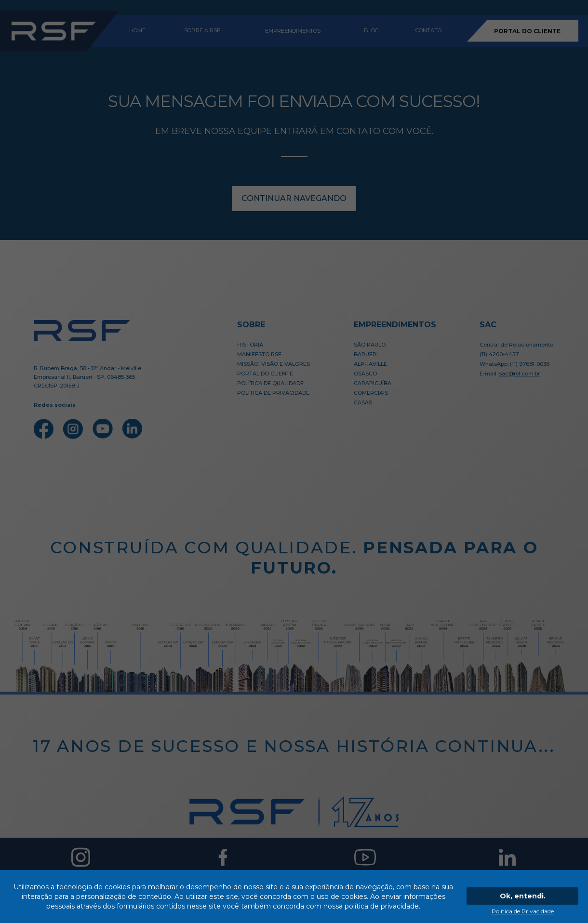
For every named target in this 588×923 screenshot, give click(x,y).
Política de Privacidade (523, 911)
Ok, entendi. (523, 896)
